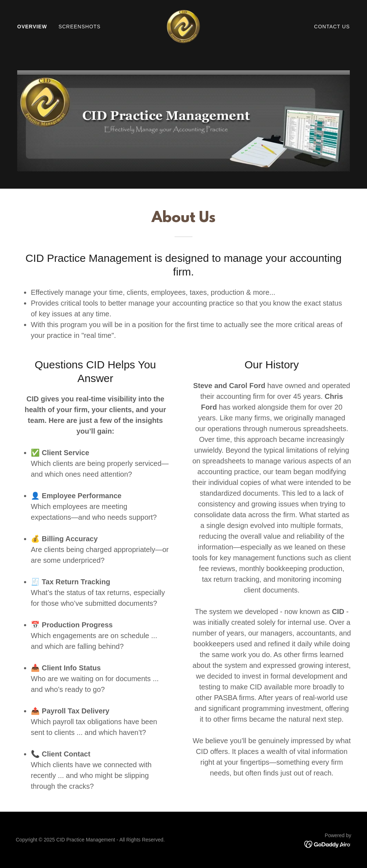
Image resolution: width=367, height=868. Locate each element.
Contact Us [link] (332, 27)
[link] (184, 26)
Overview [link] (32, 27)
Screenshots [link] (80, 27)
